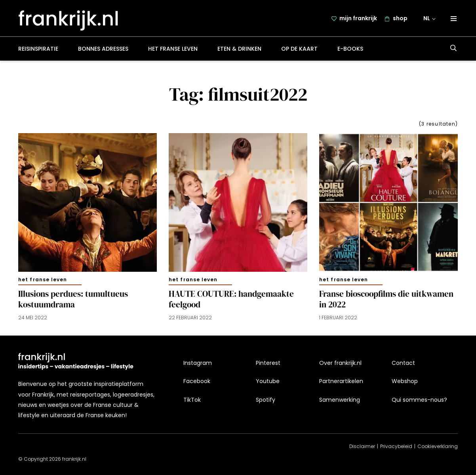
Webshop (405, 382)
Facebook (197, 382)
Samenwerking (340, 400)
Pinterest (268, 363)
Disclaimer (362, 447)
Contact (403, 363)
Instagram (198, 363)
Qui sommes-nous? (419, 400)
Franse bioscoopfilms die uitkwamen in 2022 (386, 300)
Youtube (268, 382)
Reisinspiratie (38, 49)
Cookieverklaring (438, 447)
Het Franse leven (173, 49)
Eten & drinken (239, 49)
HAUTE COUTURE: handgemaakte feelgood (231, 300)
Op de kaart (299, 49)
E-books (350, 49)
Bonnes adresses (103, 49)
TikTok (192, 400)
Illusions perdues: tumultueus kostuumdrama (73, 300)
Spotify (266, 400)
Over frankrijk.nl (340, 363)
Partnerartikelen (341, 382)
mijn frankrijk (358, 19)
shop (400, 19)
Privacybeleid (396, 447)
